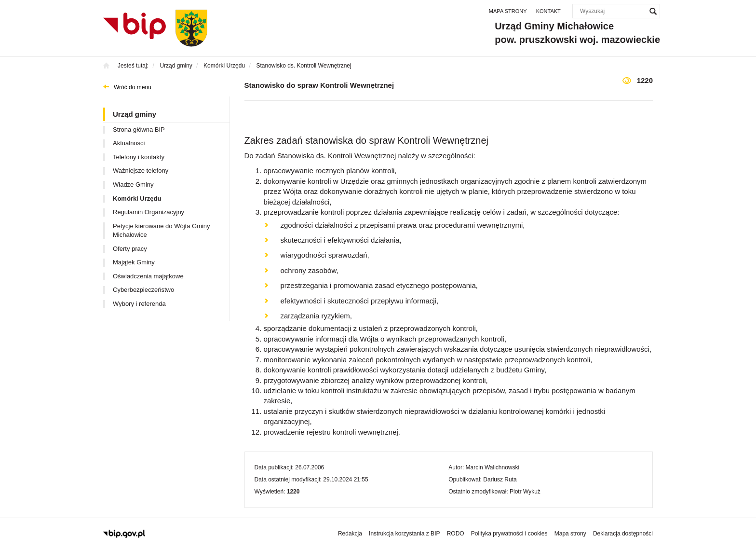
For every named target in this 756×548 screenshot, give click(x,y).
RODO (456, 534)
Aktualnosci (129, 143)
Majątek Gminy (134, 262)
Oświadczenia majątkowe (148, 276)
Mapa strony (508, 11)
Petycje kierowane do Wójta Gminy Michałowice (162, 231)
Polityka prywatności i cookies (509, 534)
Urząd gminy (135, 114)
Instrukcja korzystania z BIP (404, 534)
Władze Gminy (133, 185)
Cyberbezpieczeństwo (143, 290)
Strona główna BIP (139, 130)
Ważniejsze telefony (141, 171)
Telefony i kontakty (139, 157)
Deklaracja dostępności (623, 534)
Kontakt (548, 11)
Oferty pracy (130, 249)
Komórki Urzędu (137, 199)
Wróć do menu (133, 87)
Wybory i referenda (139, 304)
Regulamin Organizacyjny (148, 212)
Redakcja (350, 534)
